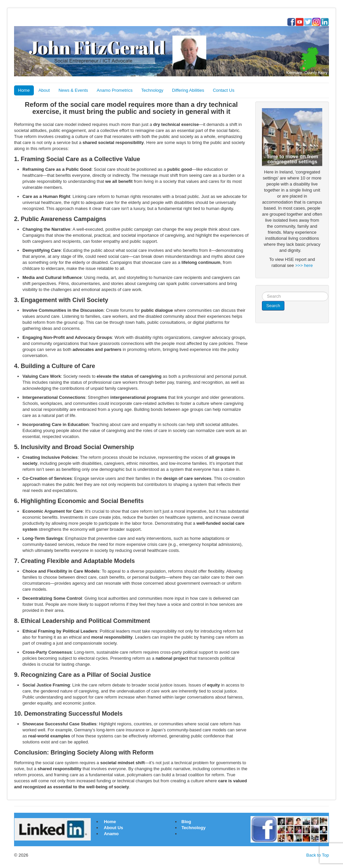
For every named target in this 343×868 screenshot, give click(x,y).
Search (273, 306)
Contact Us (223, 90)
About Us (114, 828)
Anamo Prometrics (115, 90)
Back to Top (318, 855)
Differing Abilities (188, 90)
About (44, 90)
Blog (186, 822)
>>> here (304, 265)
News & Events (73, 90)
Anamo (111, 834)
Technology (152, 90)
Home (24, 90)
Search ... (262, 292)
